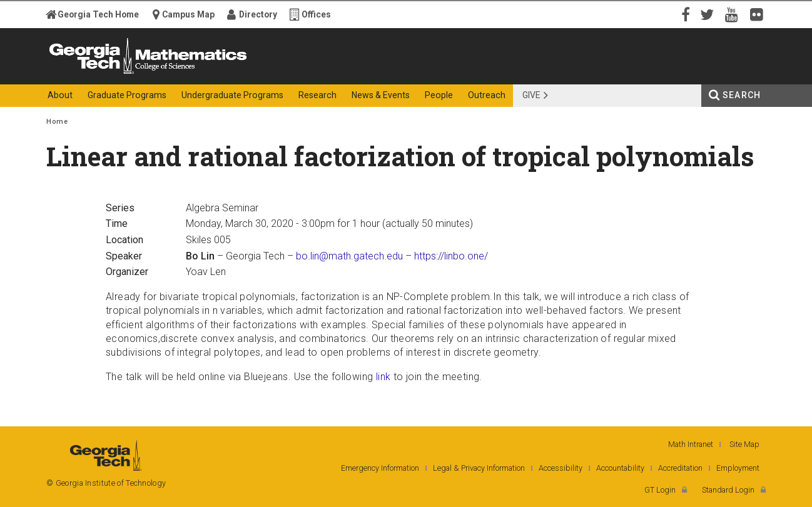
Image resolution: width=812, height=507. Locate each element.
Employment (738, 468)
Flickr (759, 14)
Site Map (744, 444)
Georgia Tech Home (98, 14)
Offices (316, 14)
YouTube (734, 14)
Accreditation (680, 468)
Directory (258, 14)
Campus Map (188, 14)
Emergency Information (380, 468)
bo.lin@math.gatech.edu (349, 256)
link (383, 377)
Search (742, 95)
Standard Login (728, 490)
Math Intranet (691, 444)
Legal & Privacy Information (479, 468)
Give (531, 95)
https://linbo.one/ (451, 256)
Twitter (709, 14)
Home (57, 122)
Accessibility (561, 468)
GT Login (660, 490)
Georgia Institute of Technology (95, 73)
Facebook (684, 14)
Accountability (620, 468)
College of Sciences (268, 73)
